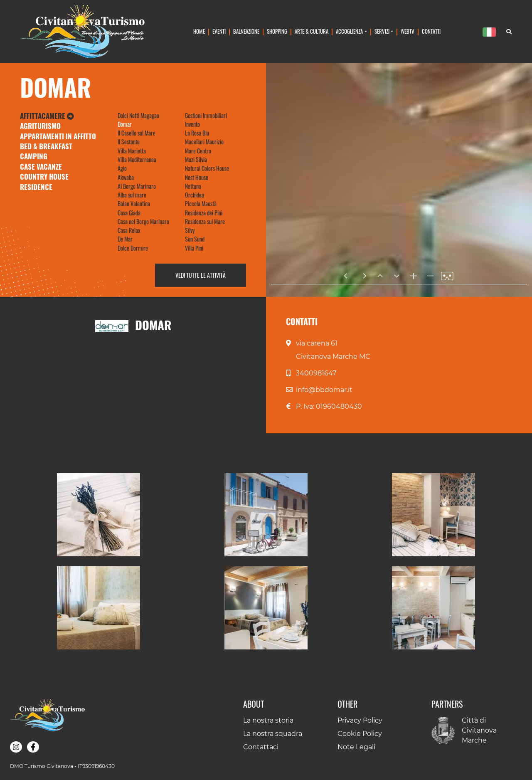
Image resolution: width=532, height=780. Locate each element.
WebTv (408, 31)
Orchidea (195, 195)
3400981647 (316, 373)
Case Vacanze (41, 167)
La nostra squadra (273, 734)
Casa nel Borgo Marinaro (143, 221)
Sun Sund (195, 239)
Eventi (219, 31)
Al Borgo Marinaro (137, 186)
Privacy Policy (360, 720)
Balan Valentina (134, 204)
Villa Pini (194, 248)
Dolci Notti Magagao (138, 115)
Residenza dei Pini (204, 213)
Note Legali (356, 747)
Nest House (197, 177)
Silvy (190, 230)
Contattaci (261, 747)
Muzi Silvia (196, 159)
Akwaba (126, 177)
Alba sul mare (132, 195)
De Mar (125, 239)
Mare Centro (198, 151)
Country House (44, 176)
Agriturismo (40, 126)
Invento (192, 124)
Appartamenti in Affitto (58, 136)
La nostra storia (268, 720)
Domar (125, 124)
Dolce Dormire (133, 248)
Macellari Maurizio (204, 142)
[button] (99, 515)
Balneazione (246, 31)
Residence (36, 187)
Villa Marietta (132, 151)
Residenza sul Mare (205, 221)
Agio (122, 168)
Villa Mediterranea (137, 159)
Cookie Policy (360, 734)
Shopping (277, 31)
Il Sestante (129, 142)
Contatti (431, 31)
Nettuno (193, 186)
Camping (34, 156)
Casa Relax (129, 230)
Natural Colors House (207, 168)
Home (199, 31)
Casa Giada (129, 213)
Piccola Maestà (201, 204)
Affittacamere (47, 116)
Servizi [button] (382, 31)
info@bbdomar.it (324, 390)
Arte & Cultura (312, 31)
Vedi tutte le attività (201, 275)
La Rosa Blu (197, 133)
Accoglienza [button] (349, 31)
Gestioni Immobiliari (206, 115)
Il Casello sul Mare (137, 133)
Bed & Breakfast (46, 146)
